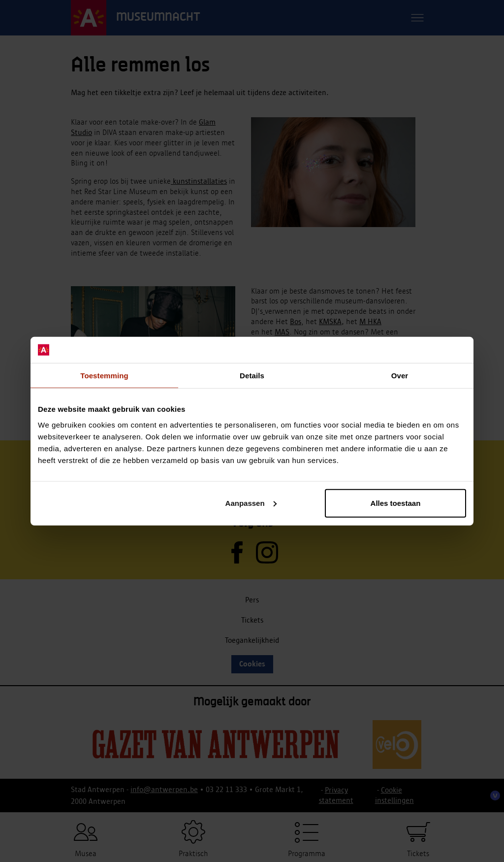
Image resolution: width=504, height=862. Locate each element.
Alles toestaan (396, 503)
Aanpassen (251, 503)
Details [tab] (252, 375)
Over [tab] (400, 375)
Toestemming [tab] (104, 375)
